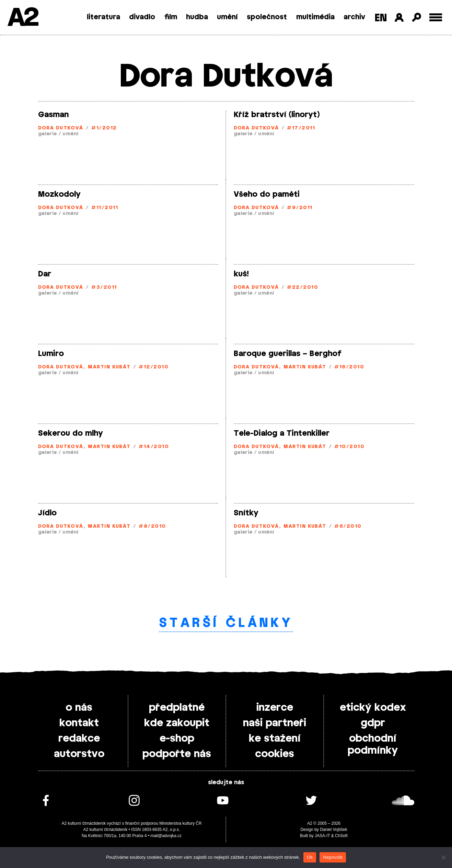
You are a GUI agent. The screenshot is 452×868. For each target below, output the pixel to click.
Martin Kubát (109, 367)
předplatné (177, 708)
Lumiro (51, 354)
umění (227, 17)
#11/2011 (105, 208)
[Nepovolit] (443, 857)
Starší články (226, 623)
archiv (354, 17)
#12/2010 (154, 367)
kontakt (79, 723)
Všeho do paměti (267, 194)
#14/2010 (154, 447)
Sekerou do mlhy (71, 433)
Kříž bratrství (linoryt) (277, 115)
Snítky (246, 513)
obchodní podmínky (373, 745)
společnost (267, 17)
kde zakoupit (177, 723)
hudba (197, 17)
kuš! (241, 274)
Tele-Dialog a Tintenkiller (282, 433)
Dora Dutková (61, 128)
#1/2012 (104, 128)
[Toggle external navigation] (436, 17)
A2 (22, 18)
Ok (310, 857)
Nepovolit (333, 857)
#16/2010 (349, 367)
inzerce (275, 708)
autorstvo (79, 754)
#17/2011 (301, 128)
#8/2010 (152, 527)
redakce (79, 739)
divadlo (142, 17)
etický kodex (373, 708)
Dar (45, 274)
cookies (275, 754)
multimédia (315, 17)
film (171, 17)
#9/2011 (300, 208)
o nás (79, 708)
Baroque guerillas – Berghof (288, 354)
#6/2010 (348, 527)
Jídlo (47, 513)
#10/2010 (349, 447)
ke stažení (275, 739)
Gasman (53, 115)
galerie (48, 134)
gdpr (373, 723)
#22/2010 (303, 288)
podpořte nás (177, 754)
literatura (103, 17)
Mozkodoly (59, 194)
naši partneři (275, 723)
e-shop (177, 739)
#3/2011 (104, 288)
